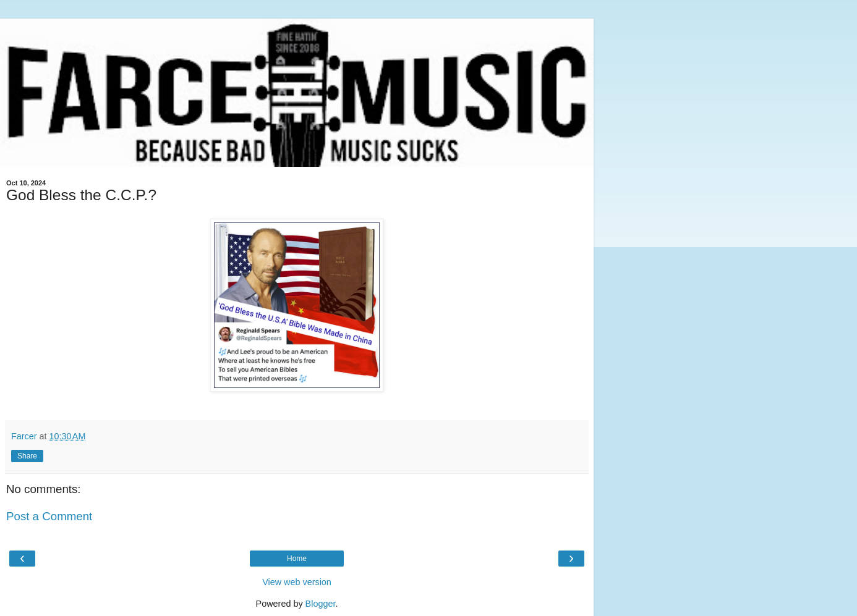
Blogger (321, 604)
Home (297, 559)
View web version (297, 582)
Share (27, 456)
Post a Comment (49, 516)
